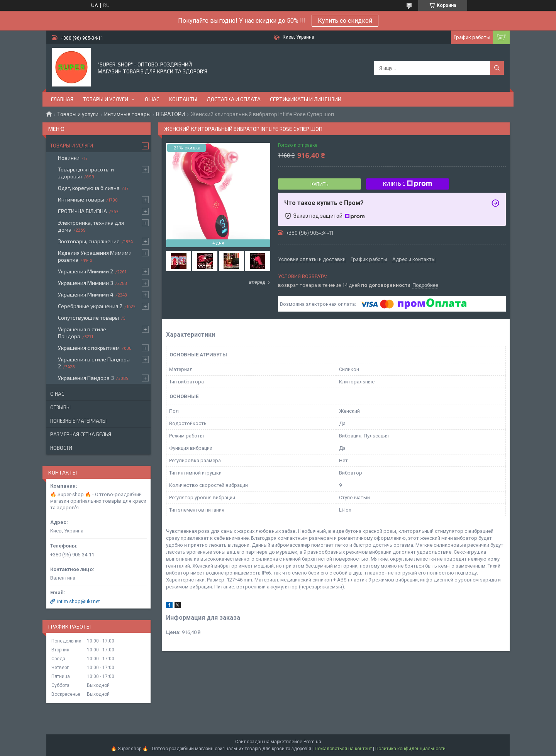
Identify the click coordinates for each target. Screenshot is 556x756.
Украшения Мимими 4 (86, 294)
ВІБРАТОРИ (170, 114)
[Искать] (497, 68)
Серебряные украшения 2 (90, 306)
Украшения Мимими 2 (86, 271)
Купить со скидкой (345, 21)
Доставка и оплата (234, 99)
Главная (62, 99)
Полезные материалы (78, 421)
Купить (320, 184)
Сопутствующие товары (88, 318)
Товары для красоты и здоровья (86, 173)
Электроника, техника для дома (91, 226)
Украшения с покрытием (89, 348)
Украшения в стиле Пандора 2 (94, 363)
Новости (61, 448)
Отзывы (60, 407)
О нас (152, 99)
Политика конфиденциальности (410, 749)
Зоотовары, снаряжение (89, 241)
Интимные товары (127, 114)
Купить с (408, 184)
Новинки (69, 158)
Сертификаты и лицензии (306, 99)
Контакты (183, 99)
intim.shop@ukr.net (79, 601)
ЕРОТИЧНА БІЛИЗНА (82, 211)
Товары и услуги (105, 99)
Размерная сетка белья (81, 434)
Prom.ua (312, 742)
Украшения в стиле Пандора (82, 333)
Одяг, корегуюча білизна (89, 188)
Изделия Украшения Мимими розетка (95, 256)
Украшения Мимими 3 (86, 283)
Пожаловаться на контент (343, 749)
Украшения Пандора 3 (86, 378)
